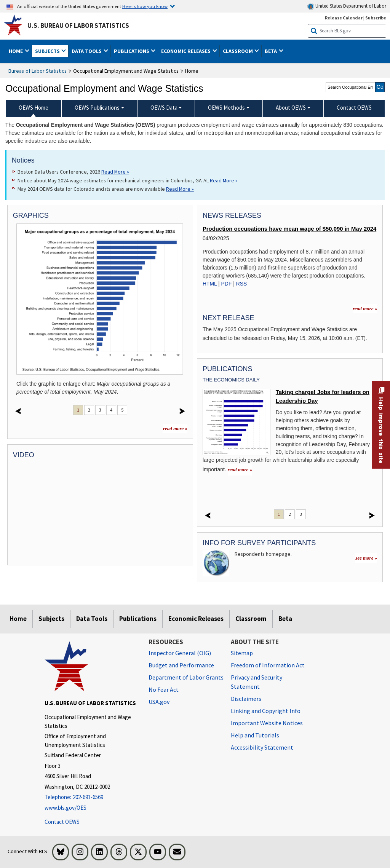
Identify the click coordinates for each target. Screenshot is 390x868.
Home (18, 619)
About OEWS (291, 108)
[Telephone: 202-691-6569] (91, 797)
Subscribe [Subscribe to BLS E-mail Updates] (376, 18)
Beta (285, 619)
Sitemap (242, 653)
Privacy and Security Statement (257, 682)
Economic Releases (196, 619)
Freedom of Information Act (268, 665)
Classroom (251, 619)
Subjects (51, 619)
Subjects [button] (48, 51)
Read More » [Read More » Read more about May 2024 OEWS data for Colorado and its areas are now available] (180, 189)
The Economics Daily (231, 380)
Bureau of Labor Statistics (38, 71)
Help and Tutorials (255, 735)
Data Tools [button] (87, 51)
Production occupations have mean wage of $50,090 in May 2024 (289, 229)
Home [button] (16, 51)
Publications (138, 619)
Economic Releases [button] (186, 51)
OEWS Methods (226, 108)
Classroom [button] (238, 51)
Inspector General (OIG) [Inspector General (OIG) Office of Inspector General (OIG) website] (180, 653)
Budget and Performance (181, 665)
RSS (242, 284)
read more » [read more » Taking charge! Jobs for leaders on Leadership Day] (240, 470)
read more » (175, 428)
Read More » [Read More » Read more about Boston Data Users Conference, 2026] (115, 172)
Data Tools (92, 619)
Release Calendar (344, 18)
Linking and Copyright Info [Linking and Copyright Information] (266, 711)
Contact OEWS (62, 822)
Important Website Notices (267, 723)
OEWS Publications (97, 108)
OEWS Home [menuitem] (34, 108)
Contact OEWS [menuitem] (354, 108)
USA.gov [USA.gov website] (159, 702)
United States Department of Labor (347, 6)
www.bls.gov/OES (66, 808)
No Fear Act (164, 689)
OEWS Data (164, 108)
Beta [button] (271, 51)
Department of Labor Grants (186, 677)
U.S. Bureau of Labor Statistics (78, 26)
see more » (366, 558)
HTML (210, 284)
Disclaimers (246, 699)
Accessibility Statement (262, 747)
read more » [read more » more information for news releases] (365, 309)
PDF (227, 284)
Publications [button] (132, 51)
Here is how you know (145, 6)
